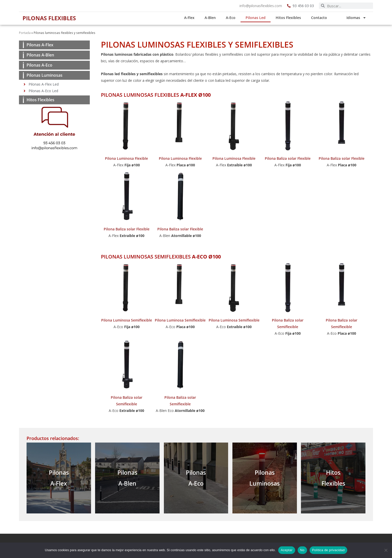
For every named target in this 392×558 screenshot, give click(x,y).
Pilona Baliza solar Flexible (288, 158)
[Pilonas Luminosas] (23, 75)
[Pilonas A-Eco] (23, 65)
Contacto (323, 18)
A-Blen (214, 18)
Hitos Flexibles (292, 18)
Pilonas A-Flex (40, 45)
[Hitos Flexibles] (23, 100)
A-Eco (235, 18)
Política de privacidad (328, 550)
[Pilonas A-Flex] (23, 45)
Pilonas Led (260, 18)
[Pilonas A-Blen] (23, 55)
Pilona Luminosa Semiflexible (127, 320)
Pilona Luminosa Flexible (126, 158)
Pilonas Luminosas (45, 75)
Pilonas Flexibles (52, 18)
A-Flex (193, 18)
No (302, 550)
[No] (386, 550)
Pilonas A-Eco (39, 65)
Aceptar (287, 550)
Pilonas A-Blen (40, 55)
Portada (25, 33)
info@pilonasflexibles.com (261, 6)
